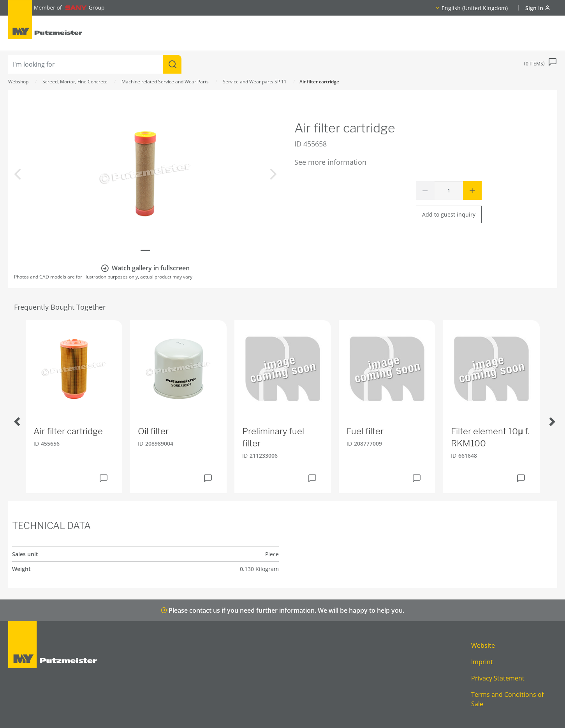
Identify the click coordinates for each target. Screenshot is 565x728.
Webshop (18, 82)
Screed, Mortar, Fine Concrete (75, 82)
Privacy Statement (498, 678)
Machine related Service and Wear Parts (165, 82)
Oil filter (153, 431)
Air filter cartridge (68, 431)
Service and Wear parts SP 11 (255, 82)
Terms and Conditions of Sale (507, 699)
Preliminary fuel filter (273, 437)
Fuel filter (365, 431)
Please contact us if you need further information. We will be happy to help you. (282, 610)
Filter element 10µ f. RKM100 (490, 437)
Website (483, 645)
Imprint (482, 662)
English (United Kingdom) (475, 8)
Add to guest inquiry (449, 214)
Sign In (538, 8)
